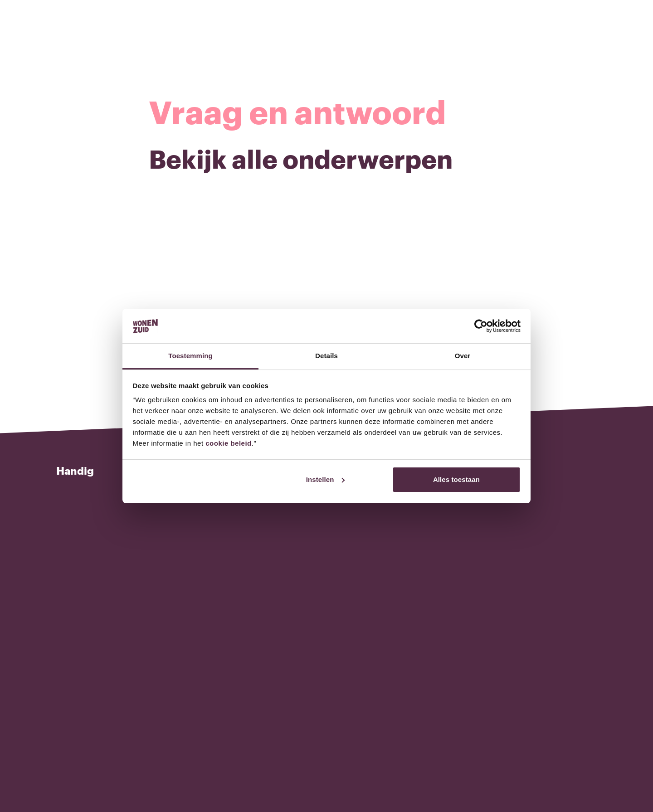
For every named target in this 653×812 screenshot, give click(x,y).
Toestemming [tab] (190, 356)
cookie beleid (229, 443)
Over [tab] (463, 356)
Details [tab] (326, 356)
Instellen (326, 479)
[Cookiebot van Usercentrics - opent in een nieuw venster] (481, 326)
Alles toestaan (456, 479)
